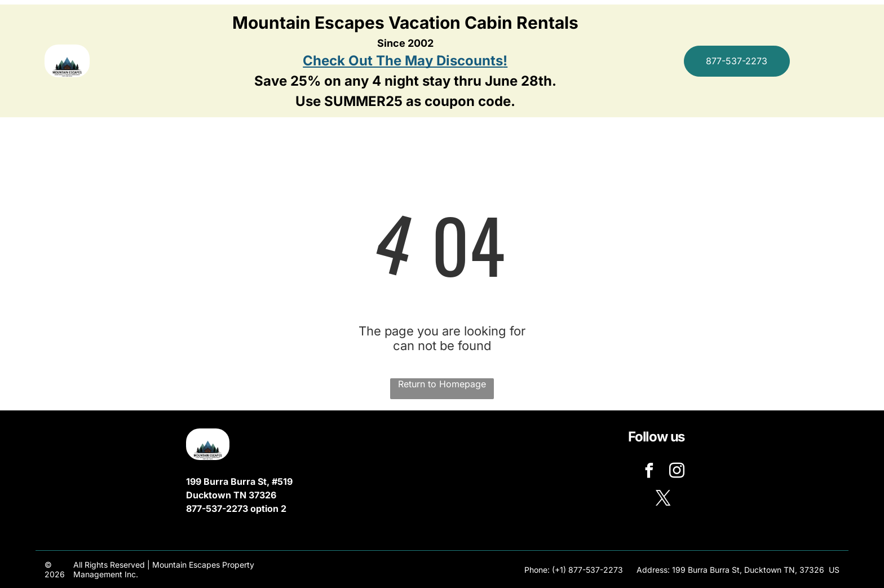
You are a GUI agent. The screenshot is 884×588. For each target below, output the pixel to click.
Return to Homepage (442, 384)
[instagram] (677, 472)
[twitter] (663, 500)
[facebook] (649, 472)
